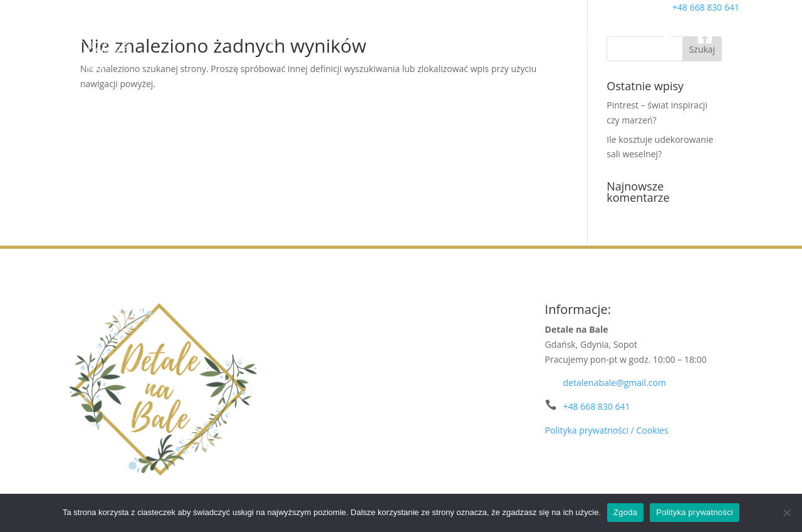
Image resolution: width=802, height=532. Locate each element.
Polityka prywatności (695, 512)
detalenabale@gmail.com (614, 383)
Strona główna (269, 36)
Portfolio (349, 36)
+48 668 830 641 (596, 406)
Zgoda (625, 512)
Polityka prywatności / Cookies (607, 430)
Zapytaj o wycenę (635, 36)
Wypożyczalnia (479, 36)
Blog (560, 36)
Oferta (405, 36)
